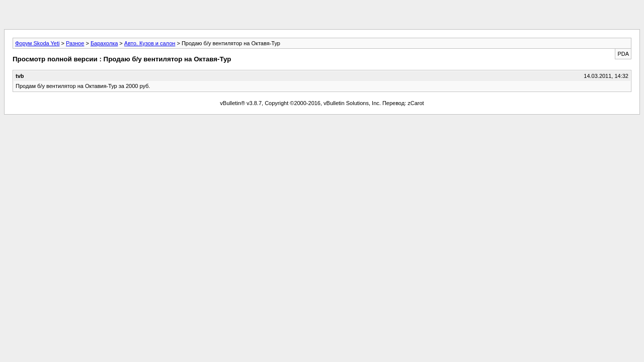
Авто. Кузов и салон (150, 43)
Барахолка (104, 43)
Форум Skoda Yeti (37, 43)
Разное (75, 43)
